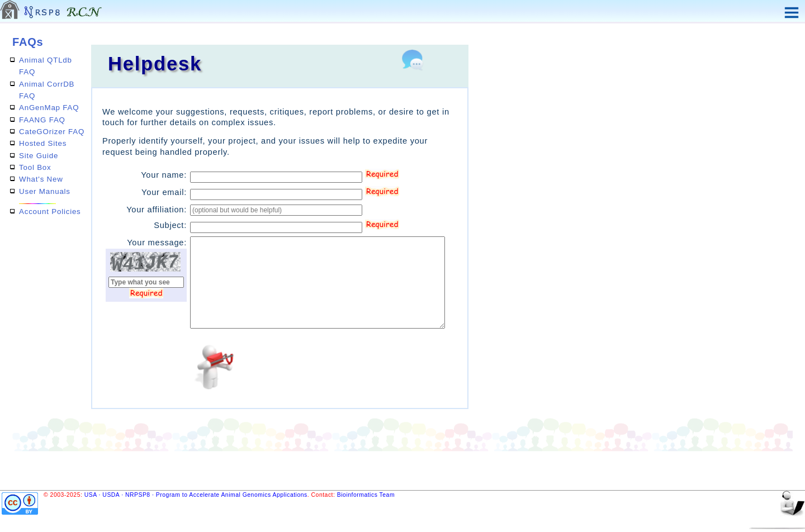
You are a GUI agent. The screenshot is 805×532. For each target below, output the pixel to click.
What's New (41, 179)
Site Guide (39, 156)
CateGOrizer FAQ (52, 132)
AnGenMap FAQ (49, 108)
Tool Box (35, 167)
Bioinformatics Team (366, 495)
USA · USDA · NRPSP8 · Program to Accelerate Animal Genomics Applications (196, 495)
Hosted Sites (43, 143)
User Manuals (45, 191)
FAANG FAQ (42, 120)
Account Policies (50, 212)
